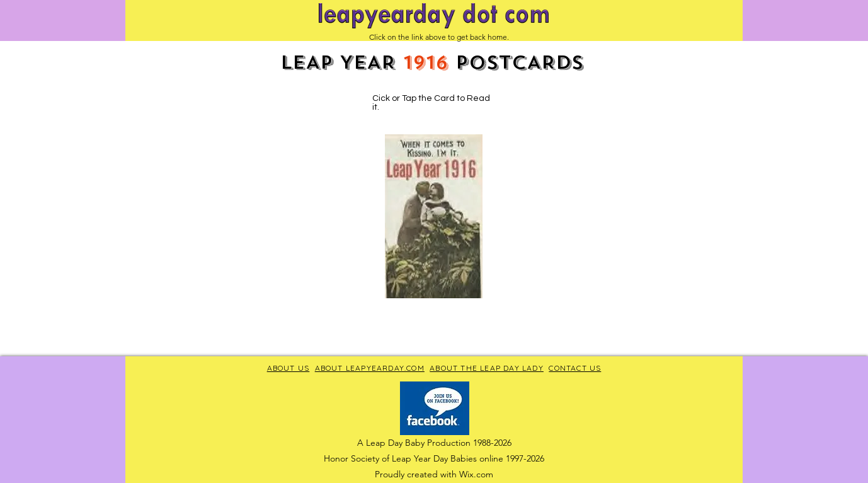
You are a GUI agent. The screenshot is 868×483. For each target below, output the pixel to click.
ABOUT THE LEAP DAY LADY (487, 368)
